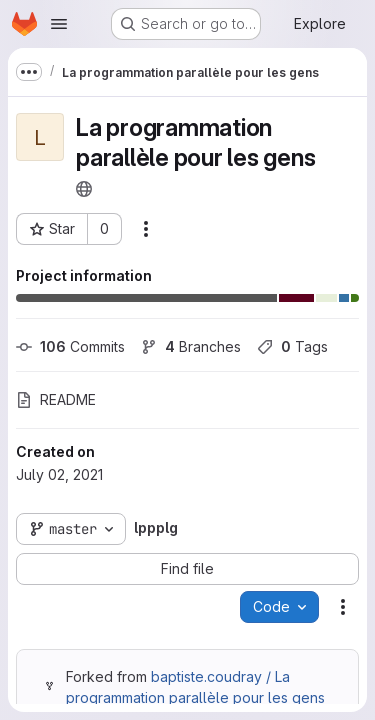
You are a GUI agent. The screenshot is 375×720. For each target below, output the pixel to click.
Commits (70, 346)
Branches (191, 346)
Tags (292, 346)
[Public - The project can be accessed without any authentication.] (84, 189)
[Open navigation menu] (59, 24)
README (56, 399)
